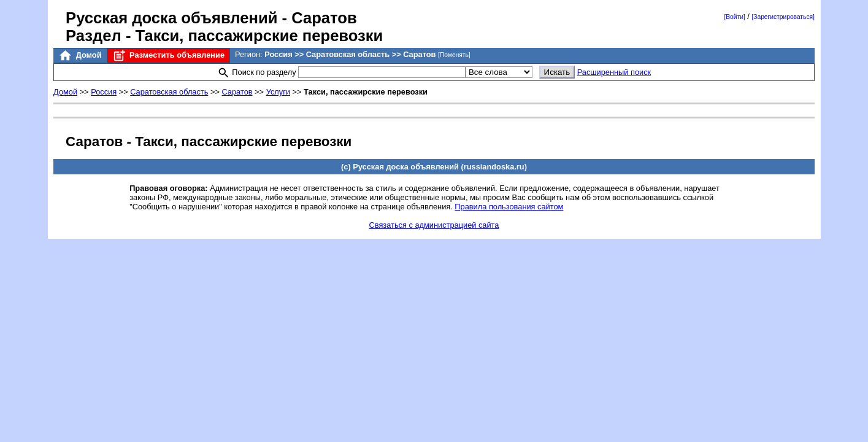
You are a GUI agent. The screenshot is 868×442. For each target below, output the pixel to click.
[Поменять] (454, 55)
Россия (104, 92)
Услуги (278, 92)
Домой (80, 56)
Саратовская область (169, 92)
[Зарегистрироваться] (783, 17)
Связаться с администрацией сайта (434, 225)
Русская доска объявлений (171, 18)
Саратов (237, 92)
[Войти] (734, 17)
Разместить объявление (168, 56)
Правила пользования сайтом (509, 207)
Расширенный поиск (614, 72)
